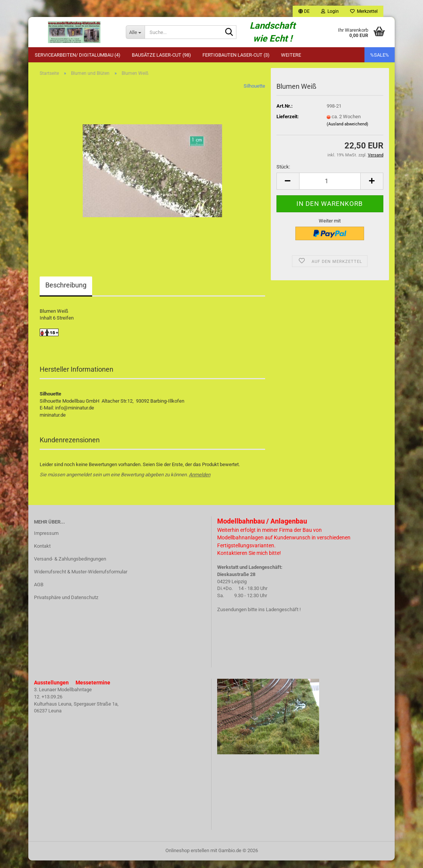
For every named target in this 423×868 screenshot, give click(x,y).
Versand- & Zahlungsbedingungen (70, 566)
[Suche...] (135, 32)
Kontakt (42, 554)
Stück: (283, 174)
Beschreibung (66, 293)
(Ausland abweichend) (347, 131)
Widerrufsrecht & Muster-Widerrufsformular (81, 579)
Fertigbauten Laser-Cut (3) (236, 55)
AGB (39, 592)
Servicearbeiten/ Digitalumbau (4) (78, 55)
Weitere (291, 55)
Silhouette (254, 93)
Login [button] (330, 11)
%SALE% (380, 55)
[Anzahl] (330, 189)
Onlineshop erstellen (187, 858)
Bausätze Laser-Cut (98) (161, 55)
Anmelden (200, 482)
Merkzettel (364, 11)
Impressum (46, 541)
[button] (304, 11)
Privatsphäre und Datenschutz (66, 605)
